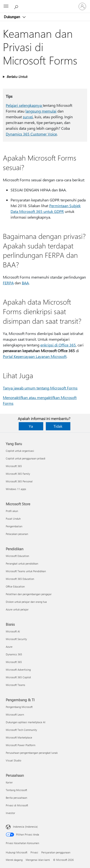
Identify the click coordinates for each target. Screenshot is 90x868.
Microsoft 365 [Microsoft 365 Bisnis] (14, 662)
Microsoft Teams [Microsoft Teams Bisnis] (15, 685)
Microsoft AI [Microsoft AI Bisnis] (13, 631)
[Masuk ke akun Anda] (82, 6)
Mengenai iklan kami (38, 860)
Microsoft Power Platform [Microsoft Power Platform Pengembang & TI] (21, 745)
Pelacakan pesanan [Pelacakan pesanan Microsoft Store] (17, 534)
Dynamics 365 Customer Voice (31, 134)
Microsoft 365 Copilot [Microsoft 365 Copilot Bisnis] (18, 677)
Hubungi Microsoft (17, 852)
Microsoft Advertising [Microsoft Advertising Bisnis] (18, 670)
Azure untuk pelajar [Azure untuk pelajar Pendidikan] (17, 609)
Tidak (58, 426)
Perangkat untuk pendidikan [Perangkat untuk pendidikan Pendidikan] (22, 563)
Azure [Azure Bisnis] (9, 647)
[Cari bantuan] (17, 6)
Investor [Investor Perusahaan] (10, 813)
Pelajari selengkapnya (24, 105)
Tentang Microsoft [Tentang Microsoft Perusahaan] (16, 790)
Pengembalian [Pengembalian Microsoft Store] (14, 526)
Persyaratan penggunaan (56, 852)
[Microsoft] (45, 4)
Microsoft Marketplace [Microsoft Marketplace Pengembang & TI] (19, 737)
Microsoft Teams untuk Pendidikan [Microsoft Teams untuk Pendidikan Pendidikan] (26, 571)
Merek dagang (14, 860)
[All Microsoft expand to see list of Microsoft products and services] (6, 6)
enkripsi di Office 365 (58, 345)
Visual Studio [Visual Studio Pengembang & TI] (13, 760)
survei (28, 117)
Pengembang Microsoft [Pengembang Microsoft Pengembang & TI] (19, 707)
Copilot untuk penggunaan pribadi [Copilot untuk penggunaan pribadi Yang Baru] (26, 458)
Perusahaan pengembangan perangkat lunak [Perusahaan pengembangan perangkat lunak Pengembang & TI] (32, 753)
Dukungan (12, 17)
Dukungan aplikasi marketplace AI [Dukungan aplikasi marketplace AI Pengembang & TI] (26, 722)
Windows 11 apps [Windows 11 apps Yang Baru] (16, 489)
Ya (31, 426)
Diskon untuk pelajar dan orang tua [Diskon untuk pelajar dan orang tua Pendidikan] (26, 602)
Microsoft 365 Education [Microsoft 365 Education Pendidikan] (20, 579)
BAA (25, 283)
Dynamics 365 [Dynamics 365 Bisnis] (14, 654)
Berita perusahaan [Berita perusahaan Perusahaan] (16, 798)
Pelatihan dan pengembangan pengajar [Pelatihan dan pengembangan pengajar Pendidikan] (29, 594)
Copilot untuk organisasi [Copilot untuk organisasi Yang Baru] (20, 451)
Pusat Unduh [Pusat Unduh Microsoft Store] (13, 519)
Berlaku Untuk (17, 77)
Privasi (34, 852)
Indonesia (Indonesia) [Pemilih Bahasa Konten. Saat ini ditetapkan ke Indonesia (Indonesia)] (25, 827)
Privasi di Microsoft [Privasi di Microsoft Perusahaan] (17, 805)
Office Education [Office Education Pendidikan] (15, 586)
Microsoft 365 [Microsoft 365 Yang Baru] (14, 466)
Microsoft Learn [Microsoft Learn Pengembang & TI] (15, 714)
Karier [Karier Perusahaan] (9, 782)
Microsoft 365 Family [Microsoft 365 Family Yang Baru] (18, 474)
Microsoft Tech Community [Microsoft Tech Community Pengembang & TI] (21, 730)
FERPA (8, 283)
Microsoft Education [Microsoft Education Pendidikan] (17, 556)
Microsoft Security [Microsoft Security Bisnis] (16, 639)
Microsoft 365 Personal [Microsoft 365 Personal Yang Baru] (19, 481)
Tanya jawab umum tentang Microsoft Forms (40, 388)
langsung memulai (41, 111)
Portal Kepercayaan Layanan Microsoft (35, 356)
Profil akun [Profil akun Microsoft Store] (12, 511)
